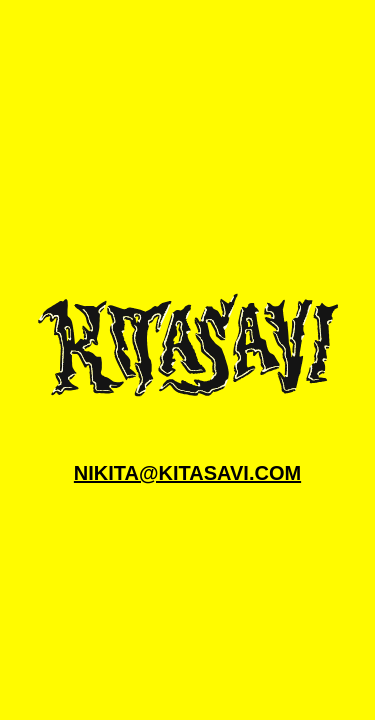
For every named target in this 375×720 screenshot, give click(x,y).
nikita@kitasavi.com (187, 473)
